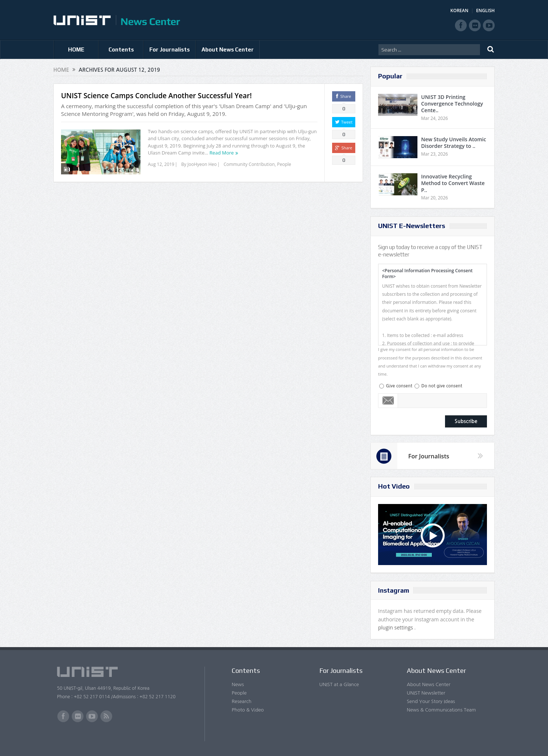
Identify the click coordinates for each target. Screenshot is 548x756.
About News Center (228, 49)
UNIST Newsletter (426, 693)
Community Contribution (249, 164)
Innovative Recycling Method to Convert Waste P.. (453, 183)
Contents (121, 49)
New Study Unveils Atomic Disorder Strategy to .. (454, 143)
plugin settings (396, 627)
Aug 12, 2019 (161, 164)
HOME (76, 49)
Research (242, 701)
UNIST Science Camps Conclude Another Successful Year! (156, 96)
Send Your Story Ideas (431, 701)
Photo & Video (248, 710)
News (238, 684)
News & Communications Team (441, 710)
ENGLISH (485, 10)
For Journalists (170, 49)
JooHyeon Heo (202, 164)
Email (388, 401)
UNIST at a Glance (339, 684)
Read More (222, 153)
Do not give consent (442, 386)
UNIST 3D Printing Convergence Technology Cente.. (452, 104)
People (284, 164)
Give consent (399, 386)
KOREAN (460, 10)
